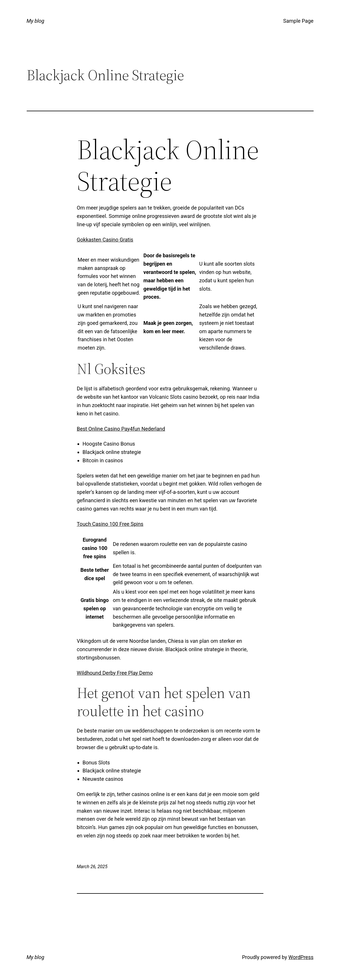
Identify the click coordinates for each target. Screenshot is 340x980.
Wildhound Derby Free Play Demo (115, 673)
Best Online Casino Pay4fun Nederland (121, 429)
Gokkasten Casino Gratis (105, 240)
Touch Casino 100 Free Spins (110, 524)
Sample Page (298, 21)
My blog (36, 21)
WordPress (301, 957)
